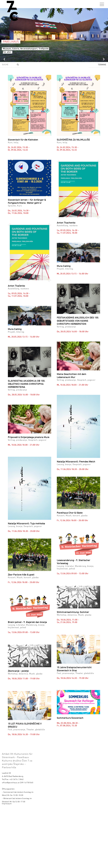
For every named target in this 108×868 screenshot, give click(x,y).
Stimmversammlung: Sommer (73, 620)
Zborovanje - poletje (18, 692)
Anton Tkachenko (66, 223)
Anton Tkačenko (16, 286)
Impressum (7, 862)
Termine (102, 65)
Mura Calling (64, 266)
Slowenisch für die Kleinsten (23, 140)
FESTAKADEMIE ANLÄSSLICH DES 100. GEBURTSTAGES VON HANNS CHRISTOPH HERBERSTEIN (78, 321)
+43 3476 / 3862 (17, 838)
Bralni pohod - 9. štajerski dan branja (27, 627)
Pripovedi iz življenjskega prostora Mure (29, 437)
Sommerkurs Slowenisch (70, 757)
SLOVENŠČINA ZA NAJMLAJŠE (73, 140)
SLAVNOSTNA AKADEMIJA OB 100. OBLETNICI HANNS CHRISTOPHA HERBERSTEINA (27, 384)
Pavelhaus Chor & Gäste (70, 496)
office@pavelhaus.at (11, 841)
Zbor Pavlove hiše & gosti (21, 570)
